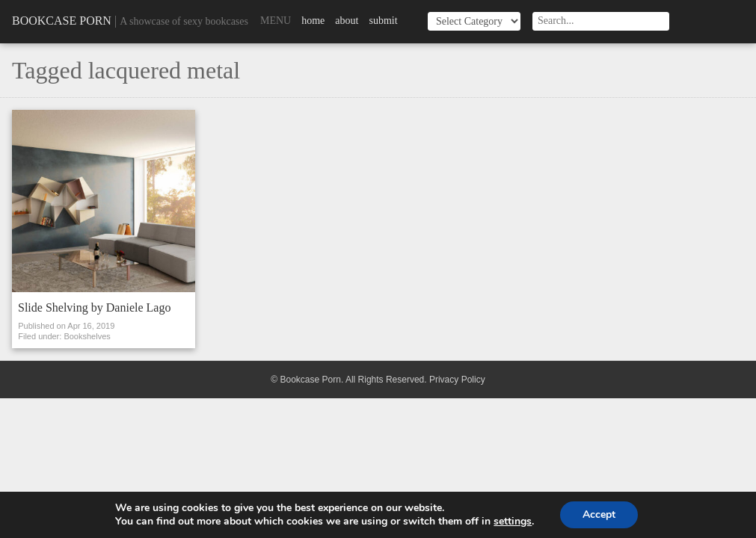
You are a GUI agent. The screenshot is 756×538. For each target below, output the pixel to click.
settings (513, 522)
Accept (599, 514)
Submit (383, 21)
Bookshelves (87, 336)
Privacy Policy (457, 380)
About (347, 21)
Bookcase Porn (62, 21)
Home (313, 21)
